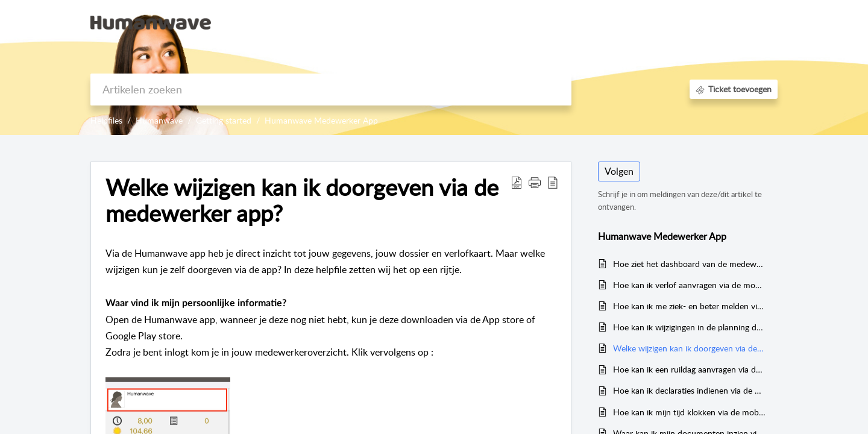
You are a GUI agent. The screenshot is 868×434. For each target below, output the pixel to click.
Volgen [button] (619, 171)
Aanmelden (666, 22)
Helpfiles (106, 120)
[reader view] (553, 182)
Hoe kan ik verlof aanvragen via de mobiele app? (689, 285)
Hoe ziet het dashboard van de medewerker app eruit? (689, 264)
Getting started (224, 120)
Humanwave (159, 120)
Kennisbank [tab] (606, 22)
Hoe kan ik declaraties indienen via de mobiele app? (689, 390)
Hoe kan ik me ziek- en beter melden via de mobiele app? (689, 306)
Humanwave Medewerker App (321, 120)
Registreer (723, 22)
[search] (331, 90)
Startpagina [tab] (545, 22)
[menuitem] (666, 23)
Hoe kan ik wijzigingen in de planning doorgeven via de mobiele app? (689, 327)
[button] (535, 182)
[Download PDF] (517, 182)
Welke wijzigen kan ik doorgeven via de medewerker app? (302, 201)
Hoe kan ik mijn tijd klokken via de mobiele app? (689, 412)
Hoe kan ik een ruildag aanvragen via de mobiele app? (689, 369)
